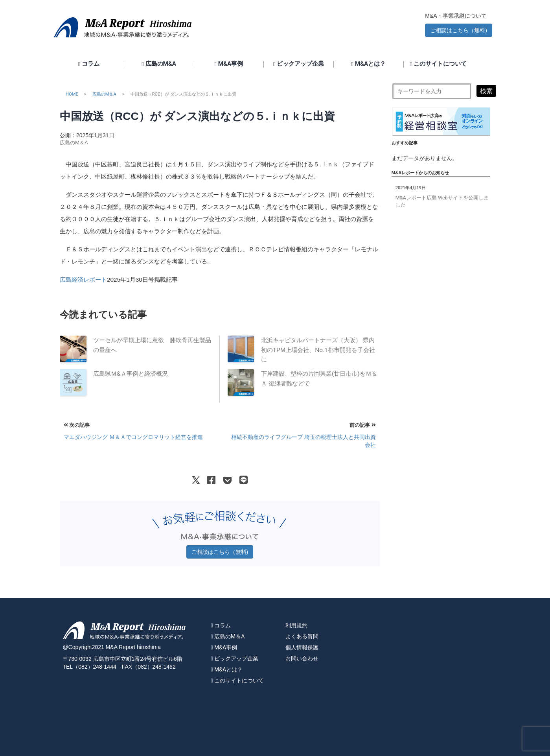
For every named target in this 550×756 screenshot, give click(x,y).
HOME (72, 94)
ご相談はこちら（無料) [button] (459, 30)
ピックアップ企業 (299, 64)
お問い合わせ (302, 658)
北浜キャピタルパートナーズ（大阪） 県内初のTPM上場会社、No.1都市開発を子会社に (318, 350)
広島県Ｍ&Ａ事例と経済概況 (131, 374)
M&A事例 (229, 64)
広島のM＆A (104, 94)
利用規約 (296, 625)
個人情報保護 (302, 647)
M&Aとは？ (369, 64)
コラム (89, 64)
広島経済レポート (83, 279)
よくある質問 (302, 636)
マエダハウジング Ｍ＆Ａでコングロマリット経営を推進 (133, 437)
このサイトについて (438, 64)
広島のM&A (159, 64)
